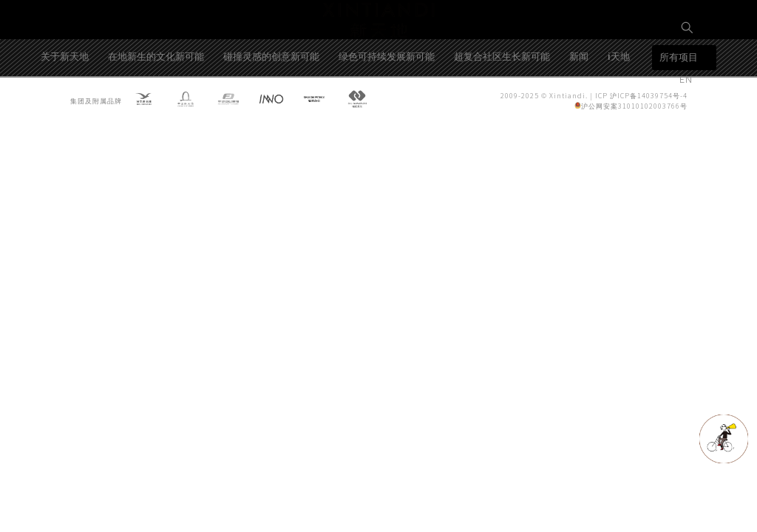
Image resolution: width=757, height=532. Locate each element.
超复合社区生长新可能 (502, 106)
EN (688, 79)
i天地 (619, 106)
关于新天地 (65, 106)
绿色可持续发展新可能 (387, 106)
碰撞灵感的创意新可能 (271, 106)
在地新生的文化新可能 (156, 106)
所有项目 (679, 108)
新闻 (579, 106)
